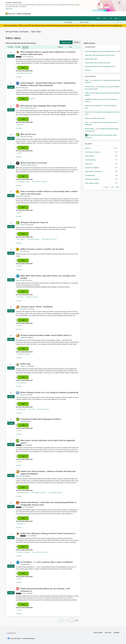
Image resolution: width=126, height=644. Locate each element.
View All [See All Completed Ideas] (88, 70)
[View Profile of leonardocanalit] (20, 476)
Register (98, 18)
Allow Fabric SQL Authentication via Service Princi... (100, 55)
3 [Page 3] (68, 620)
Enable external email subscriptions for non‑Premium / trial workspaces (45, 590)
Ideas (49, 14)
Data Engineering (21, 383)
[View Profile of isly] (21, 251)
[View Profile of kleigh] (87, 80)
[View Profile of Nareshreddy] (19, 196)
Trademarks (116, 632)
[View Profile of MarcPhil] (18, 88)
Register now (118, 26)
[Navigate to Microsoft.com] (10, 14)
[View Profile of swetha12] (24, 593)
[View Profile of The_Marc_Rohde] (25, 165)
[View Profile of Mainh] (87, 106)
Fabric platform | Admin (33, 239)
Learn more (9, 8)
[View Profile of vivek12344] (25, 507)
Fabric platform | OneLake (55, 492)
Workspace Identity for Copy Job (34, 222)
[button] (66, 42)
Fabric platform (21, 239)
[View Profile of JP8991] (87, 93)
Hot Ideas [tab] (10, 47)
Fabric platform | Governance (24, 73)
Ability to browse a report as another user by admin (42, 249)
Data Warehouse (90, 175)
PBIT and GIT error (28, 134)
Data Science (20, 124)
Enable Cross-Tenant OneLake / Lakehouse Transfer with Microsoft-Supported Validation (48, 472)
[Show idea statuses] (74, 47)
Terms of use (108, 632)
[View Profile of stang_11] (23, 421)
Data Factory (20, 297)
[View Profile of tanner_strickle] (24, 108)
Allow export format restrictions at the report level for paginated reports (48, 441)
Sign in (105, 18)
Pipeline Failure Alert (91, 59)
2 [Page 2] (64, 620)
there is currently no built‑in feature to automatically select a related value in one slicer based (49, 192)
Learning (72, 14)
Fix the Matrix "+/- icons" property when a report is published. (47, 562)
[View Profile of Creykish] (23, 366)
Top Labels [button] (88, 144)
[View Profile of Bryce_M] (88, 112)
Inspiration (42, 14)
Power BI (19, 153)
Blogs (65, 14)
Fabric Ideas (36, 31)
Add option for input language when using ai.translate (43, 106)
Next (117, 187)
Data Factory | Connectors (24, 552)
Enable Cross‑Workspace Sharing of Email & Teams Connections (47, 533)
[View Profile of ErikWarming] (24, 337)
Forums (35, 14)
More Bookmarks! (99, 118)
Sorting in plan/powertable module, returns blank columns (45, 335)
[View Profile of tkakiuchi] (24, 445)
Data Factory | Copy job (32, 297)
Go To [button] (116, 18)
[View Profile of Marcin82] (23, 136)
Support (79, 14)
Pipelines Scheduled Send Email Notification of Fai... (100, 66)
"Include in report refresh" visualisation (37, 307)
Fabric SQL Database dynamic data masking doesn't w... (101, 51)
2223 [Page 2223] (77, 620)
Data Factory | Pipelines (43, 409)
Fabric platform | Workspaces (40, 182)
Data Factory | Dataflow (92, 179)
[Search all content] (99, 22)
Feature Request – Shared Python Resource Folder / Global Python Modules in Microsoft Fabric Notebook (48, 84)
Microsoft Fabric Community (17, 31)
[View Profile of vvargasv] (24, 57)
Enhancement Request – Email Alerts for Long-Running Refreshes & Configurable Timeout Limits (48, 503)
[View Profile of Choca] (22, 564)
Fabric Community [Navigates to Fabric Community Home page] (24, 14)
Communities (57, 14)
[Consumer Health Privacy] (28, 638)
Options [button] (76, 42)
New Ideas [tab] (25, 47)
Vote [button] (11, 56)
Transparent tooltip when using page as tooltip (40, 419)
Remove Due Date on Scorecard (34, 163)
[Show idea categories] (62, 47)
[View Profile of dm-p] (90, 135)
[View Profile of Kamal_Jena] (23, 395)
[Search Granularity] (71, 22)
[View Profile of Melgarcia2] (88, 118)
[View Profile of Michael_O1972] (89, 87)
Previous (106, 187)
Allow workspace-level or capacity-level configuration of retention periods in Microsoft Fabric (48, 53)
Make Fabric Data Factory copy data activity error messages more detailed (48, 277)
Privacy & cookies (98, 632)
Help (110, 18)
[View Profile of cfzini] (87, 122)
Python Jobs (25, 364)
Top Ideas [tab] (18, 47)
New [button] (23, 68)
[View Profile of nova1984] (88, 99)
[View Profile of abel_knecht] (24, 309)
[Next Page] (80, 619)
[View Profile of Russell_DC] (23, 225)
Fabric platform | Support (23, 182)
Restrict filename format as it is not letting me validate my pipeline (48, 392)
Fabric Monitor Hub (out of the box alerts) (97, 63)
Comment (19, 77)
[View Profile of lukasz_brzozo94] (20, 280)
